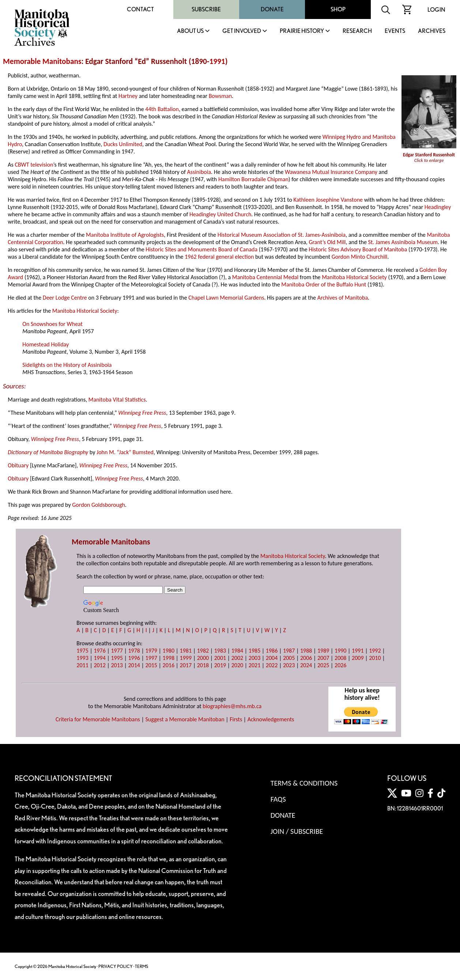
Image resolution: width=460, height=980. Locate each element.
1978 (134, 651)
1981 (186, 651)
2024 (306, 665)
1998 (169, 658)
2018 (203, 665)
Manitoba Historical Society (354, 277)
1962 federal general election (219, 257)
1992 (375, 651)
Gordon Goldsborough (99, 505)
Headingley (438, 207)
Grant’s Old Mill (327, 242)
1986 (272, 651)
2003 (254, 658)
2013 (117, 665)
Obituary (18, 465)
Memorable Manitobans (42, 61)
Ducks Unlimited (123, 144)
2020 (237, 665)
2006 (306, 658)
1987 (289, 651)
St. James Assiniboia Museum (403, 242)
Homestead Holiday (46, 344)
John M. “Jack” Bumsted (125, 452)
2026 (340, 665)
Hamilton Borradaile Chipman (253, 179)
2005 (289, 658)
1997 (151, 658)
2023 (289, 665)
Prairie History (302, 31)
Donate (272, 9)
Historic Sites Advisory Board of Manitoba (358, 249)
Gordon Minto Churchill (360, 257)
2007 (323, 658)
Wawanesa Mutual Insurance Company (331, 172)
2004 (272, 658)
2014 (134, 665)
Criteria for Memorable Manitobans (98, 719)
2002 (237, 658)
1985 (254, 651)
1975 (82, 651)
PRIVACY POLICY (116, 966)
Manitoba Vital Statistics (117, 400)
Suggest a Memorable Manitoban (185, 719)
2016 (169, 665)
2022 (272, 665)
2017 (186, 665)
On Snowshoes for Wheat (52, 324)
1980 (169, 651)
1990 (340, 651)
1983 (220, 651)
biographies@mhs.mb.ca (232, 706)
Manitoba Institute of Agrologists (125, 235)
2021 (254, 665)
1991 (217, 61)
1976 (99, 651)
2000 (203, 658)
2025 (323, 665)
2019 (220, 665)
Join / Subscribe (297, 831)
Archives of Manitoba (343, 298)
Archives (432, 31)
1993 (82, 658)
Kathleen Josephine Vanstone (328, 200)
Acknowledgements (271, 719)
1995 (117, 658)
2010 (375, 658)
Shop (338, 9)
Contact (140, 9)
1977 (117, 651)
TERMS (142, 966)
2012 (99, 665)
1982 (203, 651)
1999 (186, 658)
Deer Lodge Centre (65, 298)
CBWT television (34, 165)
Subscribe (206, 9)
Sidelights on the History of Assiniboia (67, 365)
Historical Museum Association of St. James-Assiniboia (282, 235)
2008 (340, 658)
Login (436, 10)
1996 (134, 658)
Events (395, 31)
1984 (237, 651)
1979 (151, 651)
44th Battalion (162, 109)
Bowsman (220, 96)
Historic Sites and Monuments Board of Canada (201, 249)
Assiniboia (199, 172)
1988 (306, 651)
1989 (323, 651)
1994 (99, 658)
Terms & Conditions (304, 783)
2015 (151, 665)
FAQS (278, 799)
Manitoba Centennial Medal (265, 277)
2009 (358, 658)
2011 (82, 665)
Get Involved (242, 31)
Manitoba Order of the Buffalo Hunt (324, 284)
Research (357, 31)
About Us (190, 31)
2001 (220, 658)
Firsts (236, 719)
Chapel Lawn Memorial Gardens (226, 298)
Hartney (128, 96)
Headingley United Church (220, 214)
